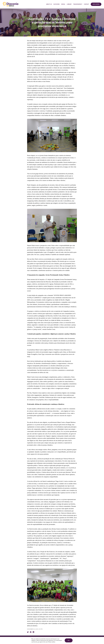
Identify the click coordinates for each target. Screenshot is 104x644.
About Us (49, 4)
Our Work (57, 4)
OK (69, 640)
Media (63, 4)
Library (69, 4)
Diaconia (10, 4)
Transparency (78, 4)
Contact (86, 4)
